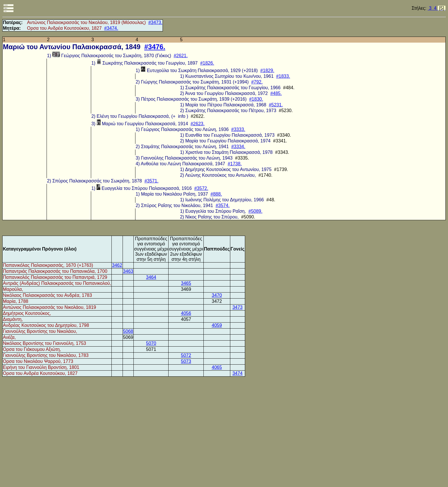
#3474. (111, 28)
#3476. (155, 47)
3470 (217, 295)
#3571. (152, 181)
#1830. (256, 99)
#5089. (256, 211)
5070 (151, 343)
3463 (128, 271)
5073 (186, 361)
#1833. (283, 76)
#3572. (201, 188)
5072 (186, 355)
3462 (117, 265)
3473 (237, 307)
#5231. (276, 105)
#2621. (181, 56)
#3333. (238, 129)
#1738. (235, 164)
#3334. (238, 147)
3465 (186, 283)
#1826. (207, 63)
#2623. (198, 124)
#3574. (223, 205)
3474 (237, 373)
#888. (216, 194)
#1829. (267, 70)
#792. (257, 82)
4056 (186, 313)
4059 (217, 325)
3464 (151, 277)
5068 (128, 331)
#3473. (155, 22)
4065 (217, 367)
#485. (276, 93)
